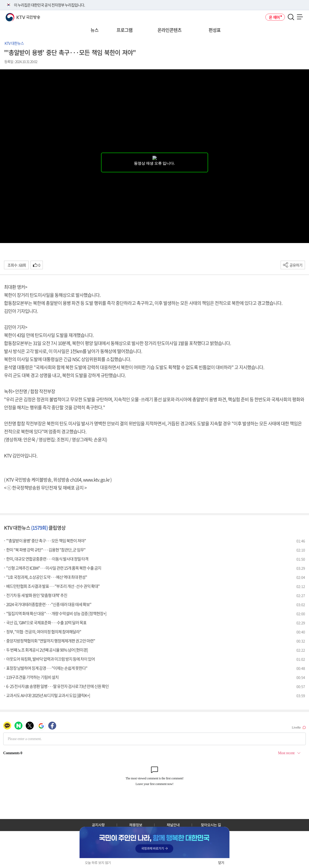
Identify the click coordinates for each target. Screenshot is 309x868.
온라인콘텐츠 (169, 30)
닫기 (221, 863)
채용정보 (136, 825)
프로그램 (125, 30)
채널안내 (173, 825)
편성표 (215, 30)
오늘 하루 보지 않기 (98, 863)
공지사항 (98, 825)
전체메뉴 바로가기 (0, 0)
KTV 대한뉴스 (14, 43)
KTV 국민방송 (15, 15)
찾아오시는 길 (211, 825)
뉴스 (95, 30)
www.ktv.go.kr (96, 480)
